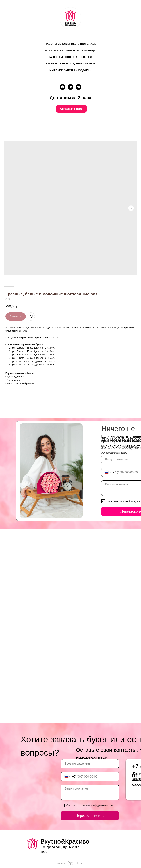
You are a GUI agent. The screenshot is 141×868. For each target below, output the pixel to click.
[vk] (78, 87)
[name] (89, 764)
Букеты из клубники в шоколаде (70, 50)
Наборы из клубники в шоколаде (71, 44)
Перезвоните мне (89, 815)
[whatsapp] (63, 87)
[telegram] (70, 87)
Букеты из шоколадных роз (70, 57)
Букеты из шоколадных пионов (70, 64)
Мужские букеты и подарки (70, 70)
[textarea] (89, 792)
